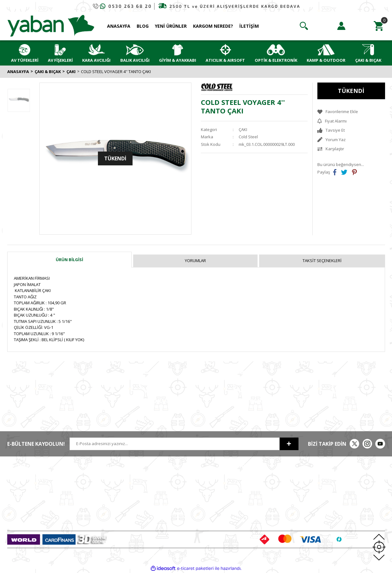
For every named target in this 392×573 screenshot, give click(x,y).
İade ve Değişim (177, 506)
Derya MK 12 (329, 496)
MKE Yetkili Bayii (332, 478)
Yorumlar (195, 261)
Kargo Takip (173, 515)
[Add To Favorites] (351, 112)
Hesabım (248, 478)
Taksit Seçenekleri (322, 261)
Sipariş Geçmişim (256, 487)
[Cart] (379, 26)
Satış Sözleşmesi (178, 478)
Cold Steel (248, 137)
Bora (322, 506)
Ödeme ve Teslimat (181, 496)
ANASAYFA (119, 26)
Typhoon (326, 515)
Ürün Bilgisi (69, 260)
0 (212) (28, 478)
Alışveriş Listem (254, 496)
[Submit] (289, 444)
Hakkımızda (96, 478)
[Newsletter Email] (175, 444)
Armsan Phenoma (334, 487)
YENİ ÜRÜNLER (171, 26)
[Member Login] (341, 26)
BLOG (143, 26)
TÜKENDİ (351, 91)
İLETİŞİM (249, 26)
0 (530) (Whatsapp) (40, 496)
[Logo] (51, 26)
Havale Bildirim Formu (105, 496)
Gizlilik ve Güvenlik (180, 487)
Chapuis (325, 524)
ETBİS (90, 506)
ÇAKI (243, 129)
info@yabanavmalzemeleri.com (38, 506)
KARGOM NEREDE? (213, 26)
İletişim (91, 487)
